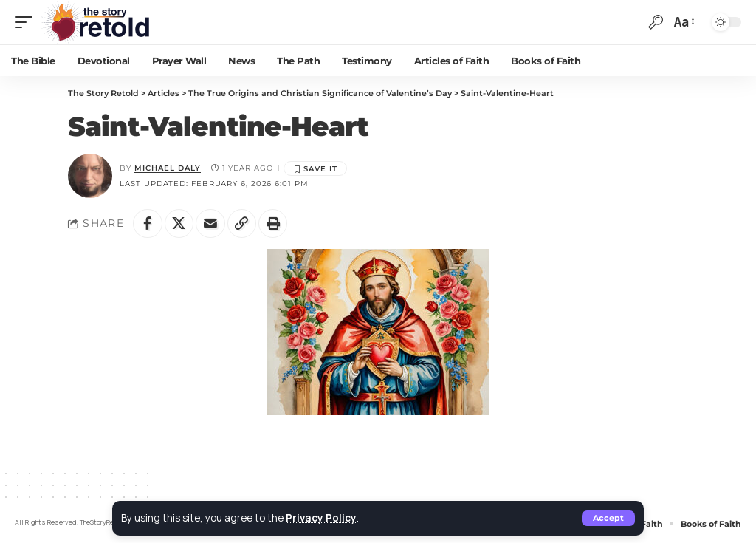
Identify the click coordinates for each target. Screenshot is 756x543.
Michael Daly (168, 168)
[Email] (211, 224)
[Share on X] (179, 224)
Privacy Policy (322, 518)
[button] (608, 518)
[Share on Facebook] (148, 224)
